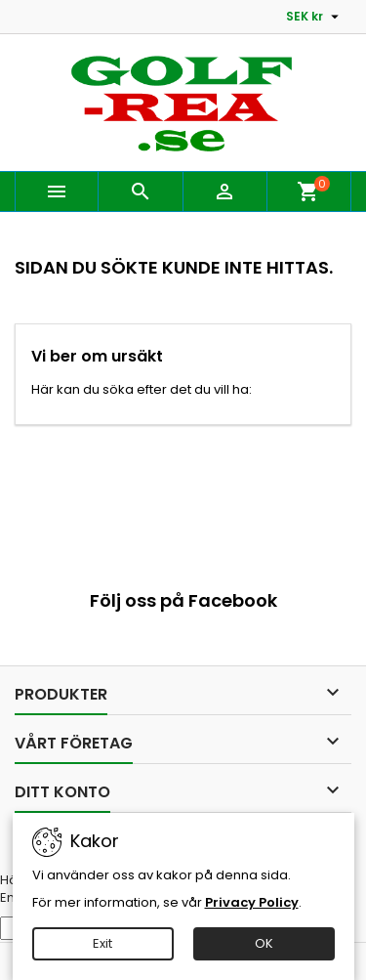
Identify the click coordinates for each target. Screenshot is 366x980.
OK (264, 943)
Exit (102, 943)
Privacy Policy (252, 902)
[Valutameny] (315, 17)
